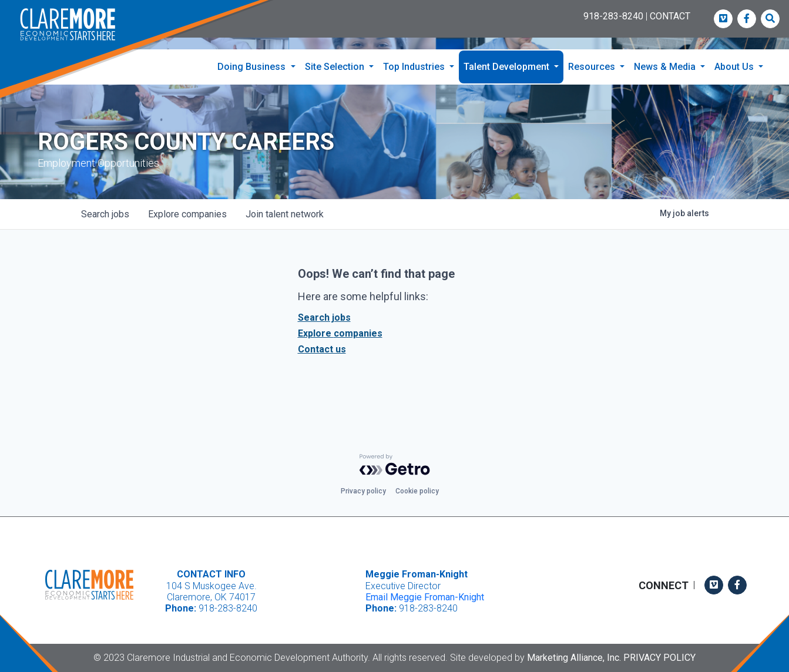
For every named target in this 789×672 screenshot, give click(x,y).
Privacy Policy (659, 658)
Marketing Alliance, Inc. (574, 658)
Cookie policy (417, 491)
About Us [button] (735, 67)
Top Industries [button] (415, 67)
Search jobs (324, 318)
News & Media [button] (666, 67)
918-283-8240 (613, 16)
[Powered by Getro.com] (395, 465)
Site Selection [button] (336, 67)
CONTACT (670, 16)
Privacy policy (363, 491)
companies (187, 215)
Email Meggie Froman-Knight (425, 597)
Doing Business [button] (253, 67)
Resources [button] (593, 67)
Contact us (322, 350)
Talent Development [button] (508, 67)
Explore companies (340, 334)
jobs (105, 215)
